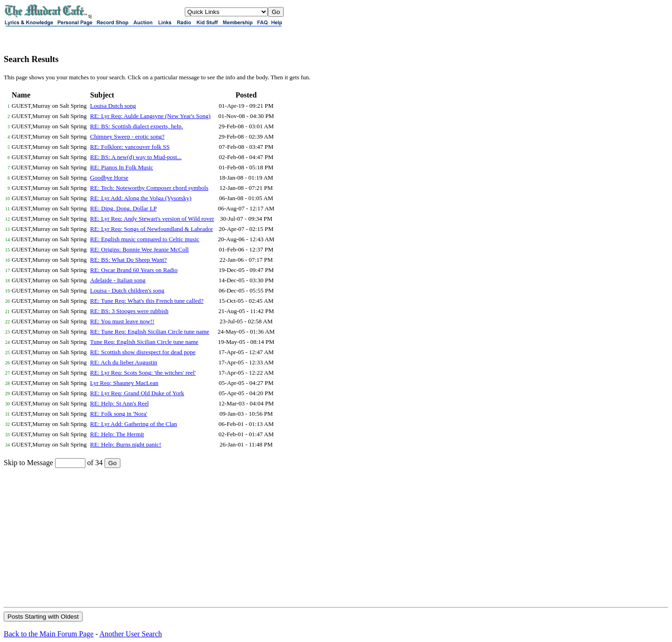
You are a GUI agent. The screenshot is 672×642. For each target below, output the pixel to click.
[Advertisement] (336, 537)
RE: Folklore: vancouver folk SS (130, 147)
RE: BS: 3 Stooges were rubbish (129, 311)
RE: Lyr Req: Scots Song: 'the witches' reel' (143, 373)
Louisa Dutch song (113, 106)
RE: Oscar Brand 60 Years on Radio (134, 270)
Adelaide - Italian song (118, 280)
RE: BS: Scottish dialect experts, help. (136, 126)
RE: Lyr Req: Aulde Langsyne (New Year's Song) (150, 116)
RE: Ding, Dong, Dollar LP (123, 208)
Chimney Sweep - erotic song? (127, 136)
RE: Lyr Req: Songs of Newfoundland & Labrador (151, 229)
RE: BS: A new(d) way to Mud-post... (136, 157)
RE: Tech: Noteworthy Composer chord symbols (149, 188)
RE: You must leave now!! (122, 321)
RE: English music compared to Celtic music (145, 239)
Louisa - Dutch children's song (127, 290)
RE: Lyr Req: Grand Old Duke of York (137, 393)
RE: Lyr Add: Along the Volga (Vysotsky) (141, 198)
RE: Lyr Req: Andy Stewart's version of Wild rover (152, 219)
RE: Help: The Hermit (117, 434)
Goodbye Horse (109, 178)
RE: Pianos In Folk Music (122, 167)
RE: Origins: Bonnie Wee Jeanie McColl (139, 249)
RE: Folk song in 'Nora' (119, 414)
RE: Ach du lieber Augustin (124, 362)
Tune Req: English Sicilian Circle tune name (144, 342)
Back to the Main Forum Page (49, 634)
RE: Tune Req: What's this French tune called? (147, 301)
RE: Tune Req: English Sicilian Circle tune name (150, 331)
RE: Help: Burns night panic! (126, 444)
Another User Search (131, 634)
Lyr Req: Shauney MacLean (124, 383)
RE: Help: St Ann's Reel (119, 403)
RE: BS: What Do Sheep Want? (128, 260)
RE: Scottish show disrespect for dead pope (143, 352)
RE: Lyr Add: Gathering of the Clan (133, 424)
